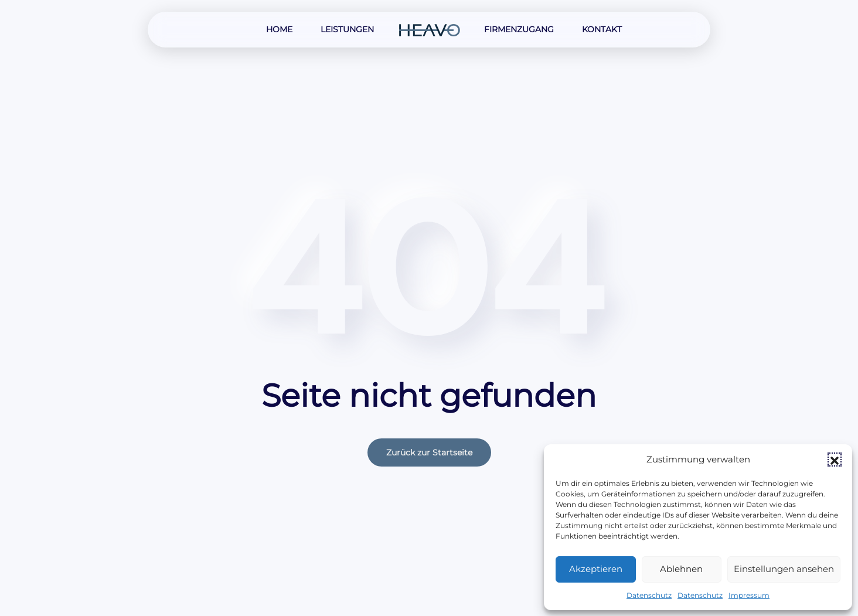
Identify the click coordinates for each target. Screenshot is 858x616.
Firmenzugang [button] (519, 29)
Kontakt (602, 29)
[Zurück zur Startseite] (429, 29)
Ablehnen (681, 569)
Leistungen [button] (347, 29)
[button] (835, 460)
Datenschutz (649, 595)
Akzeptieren (596, 569)
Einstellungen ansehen (784, 569)
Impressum (749, 595)
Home (279, 29)
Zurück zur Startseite (429, 452)
